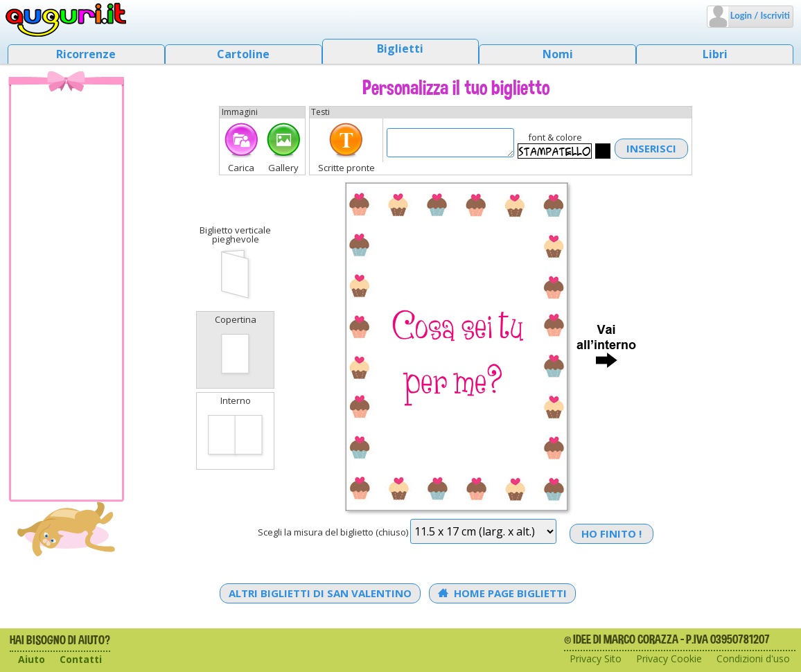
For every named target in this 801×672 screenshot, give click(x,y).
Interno (235, 429)
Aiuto (32, 659)
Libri (715, 54)
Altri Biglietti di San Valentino (320, 593)
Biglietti (400, 48)
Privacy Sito (596, 658)
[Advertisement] (67, 292)
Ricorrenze (86, 54)
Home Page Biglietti (503, 593)
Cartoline (243, 54)
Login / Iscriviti (759, 15)
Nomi (558, 54)
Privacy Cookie (669, 658)
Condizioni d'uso (753, 658)
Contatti (81, 659)
